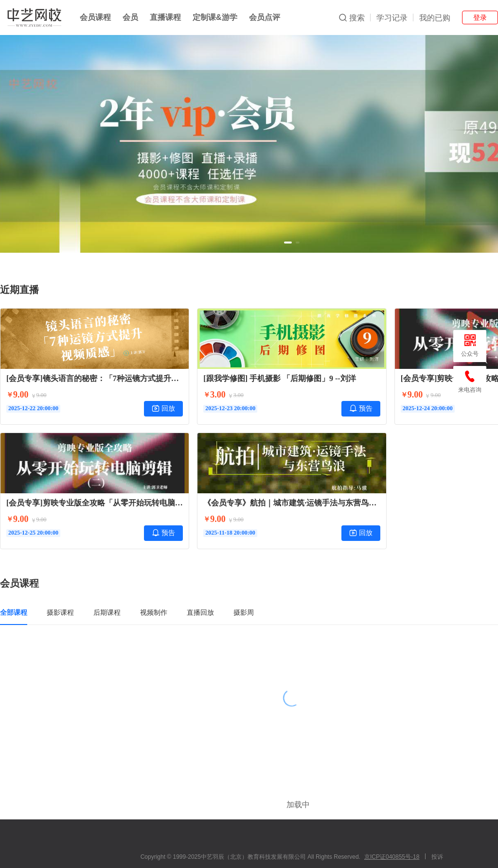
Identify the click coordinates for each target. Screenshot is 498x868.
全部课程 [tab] (14, 612)
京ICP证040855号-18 (392, 828)
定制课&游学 (215, 17)
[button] (288, 243)
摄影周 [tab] (244, 612)
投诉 (437, 828)
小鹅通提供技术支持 (292, 855)
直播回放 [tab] (200, 612)
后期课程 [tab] (107, 612)
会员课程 (95, 17)
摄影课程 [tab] (60, 612)
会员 (130, 17)
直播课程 (165, 17)
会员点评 (265, 17)
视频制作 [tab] (154, 612)
